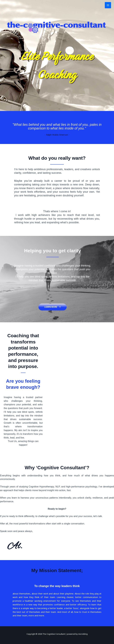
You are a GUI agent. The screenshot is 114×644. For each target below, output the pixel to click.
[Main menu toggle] (108, 5)
